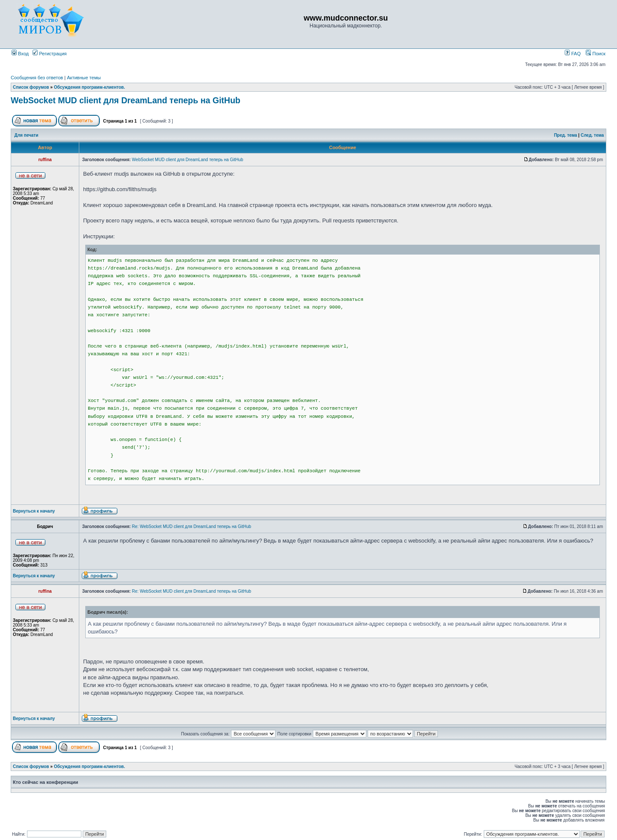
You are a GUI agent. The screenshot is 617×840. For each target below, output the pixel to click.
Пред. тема (566, 135)
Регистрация (49, 54)
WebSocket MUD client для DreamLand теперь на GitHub (126, 100)
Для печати (27, 135)
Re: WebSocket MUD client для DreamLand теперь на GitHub (192, 526)
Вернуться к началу (34, 511)
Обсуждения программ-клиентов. (90, 87)
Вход (20, 54)
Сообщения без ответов (37, 78)
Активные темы (84, 78)
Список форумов (31, 87)
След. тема (592, 135)
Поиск (596, 54)
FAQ (573, 54)
